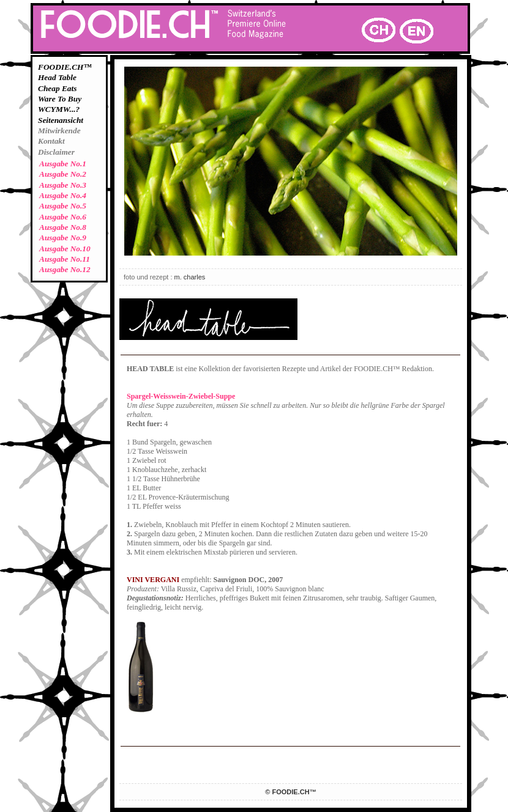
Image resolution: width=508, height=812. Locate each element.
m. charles (190, 277)
